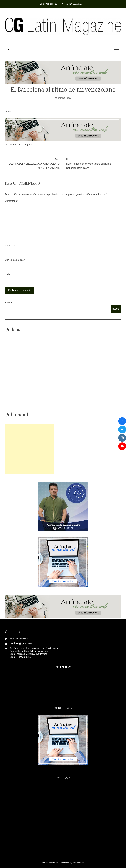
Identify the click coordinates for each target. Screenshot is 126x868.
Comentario (12, 201)
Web (7, 274)
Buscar (9, 303)
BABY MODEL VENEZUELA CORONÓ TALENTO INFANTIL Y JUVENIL (34, 163)
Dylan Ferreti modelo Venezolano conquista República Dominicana (92, 163)
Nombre (10, 246)
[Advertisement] (30, 449)
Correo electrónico (15, 260)
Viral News (65, 863)
